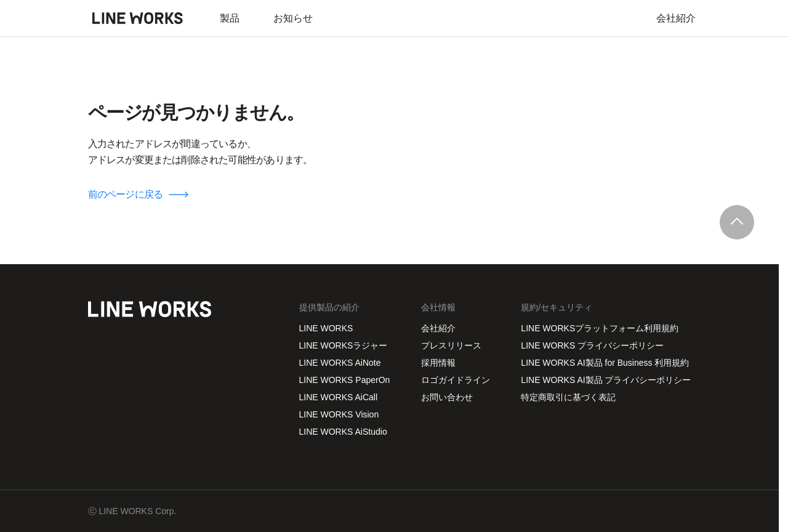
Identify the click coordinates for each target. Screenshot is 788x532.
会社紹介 (676, 18)
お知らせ (293, 18)
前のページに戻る (126, 194)
